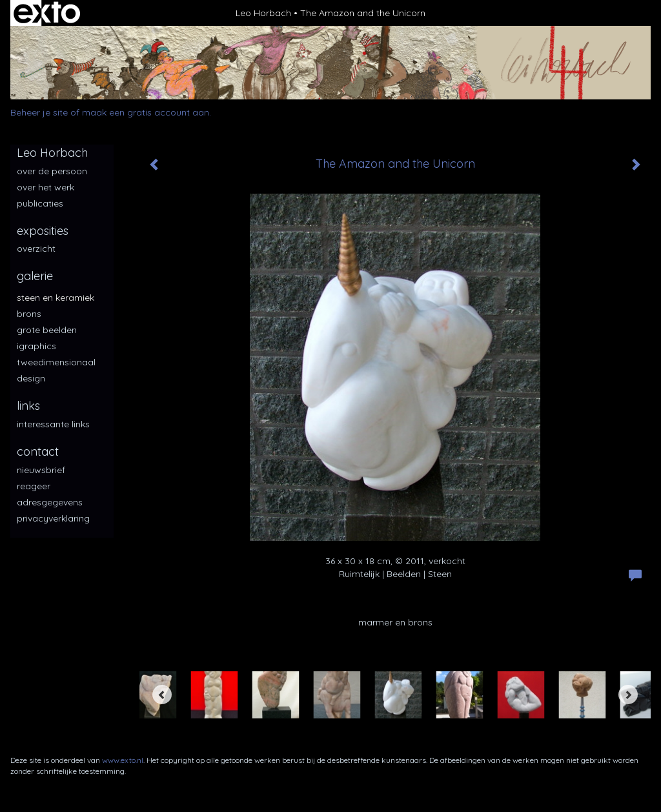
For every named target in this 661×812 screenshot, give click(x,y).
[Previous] (162, 695)
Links (28, 406)
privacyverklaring (53, 518)
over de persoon (52, 171)
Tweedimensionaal (56, 362)
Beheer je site (39, 112)
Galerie (35, 276)
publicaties (40, 203)
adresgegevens (50, 502)
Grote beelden (47, 330)
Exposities (43, 231)
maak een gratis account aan (146, 112)
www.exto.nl (123, 760)
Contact (38, 452)
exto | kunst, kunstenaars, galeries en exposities (47, 13)
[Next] (628, 695)
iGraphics (36, 346)
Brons (29, 314)
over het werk (46, 187)
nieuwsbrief (41, 470)
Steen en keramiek (56, 298)
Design (31, 378)
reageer (34, 486)
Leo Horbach (263, 13)
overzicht (36, 249)
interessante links (53, 424)
